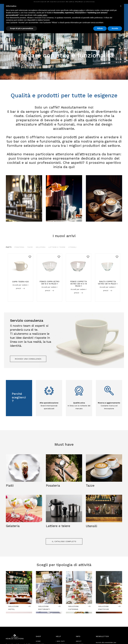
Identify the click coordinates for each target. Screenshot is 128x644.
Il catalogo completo (64, 541)
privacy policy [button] (79, 10)
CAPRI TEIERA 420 (20, 282)
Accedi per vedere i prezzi (20, 287)
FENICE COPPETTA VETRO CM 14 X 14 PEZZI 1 (78, 284)
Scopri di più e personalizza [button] (21, 28)
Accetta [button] (115, 28)
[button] (121, 6)
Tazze (30, 247)
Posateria (19, 247)
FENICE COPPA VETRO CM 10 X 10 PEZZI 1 (49, 283)
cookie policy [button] (42, 15)
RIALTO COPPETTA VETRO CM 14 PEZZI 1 (108, 283)
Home (38, 641)
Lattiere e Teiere (57, 247)
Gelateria (41, 247)
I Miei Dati (60, 641)
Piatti (9, 247)
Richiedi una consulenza (28, 359)
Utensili (72, 247)
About (79, 641)
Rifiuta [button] (100, 28)
